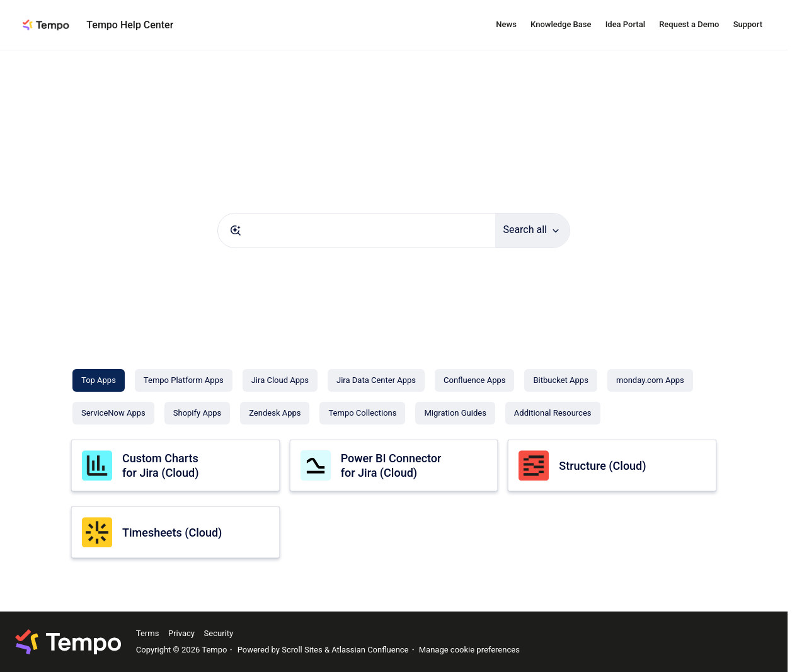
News (506, 24)
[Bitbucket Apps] (560, 380)
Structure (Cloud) (602, 466)
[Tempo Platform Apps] (184, 380)
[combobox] (357, 231)
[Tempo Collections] (362, 413)
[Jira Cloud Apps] (280, 380)
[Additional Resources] (553, 413)
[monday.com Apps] (650, 380)
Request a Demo (689, 24)
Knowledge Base (561, 24)
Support (748, 24)
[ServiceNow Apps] (113, 413)
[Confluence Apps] (474, 380)
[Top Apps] (99, 380)
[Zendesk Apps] (275, 413)
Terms (148, 633)
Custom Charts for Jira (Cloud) (160, 465)
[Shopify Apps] (197, 413)
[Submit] (236, 231)
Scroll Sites (302, 650)
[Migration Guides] (455, 413)
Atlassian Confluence (370, 650)
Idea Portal (625, 24)
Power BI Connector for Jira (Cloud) (391, 465)
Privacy (181, 633)
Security (219, 633)
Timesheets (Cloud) (172, 532)
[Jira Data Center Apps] (376, 380)
